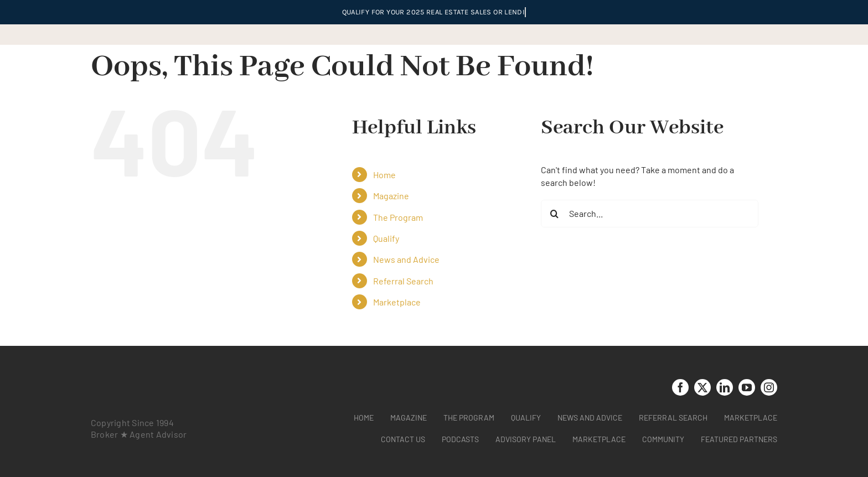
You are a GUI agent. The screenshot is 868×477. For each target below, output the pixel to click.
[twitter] (702, 387)
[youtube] (747, 387)
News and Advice (406, 259)
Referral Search (403, 281)
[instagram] (769, 387)
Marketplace (397, 302)
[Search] (555, 214)
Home (384, 175)
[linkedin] (725, 387)
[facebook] (680, 387)
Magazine (391, 196)
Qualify (386, 238)
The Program (398, 217)
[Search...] (650, 214)
